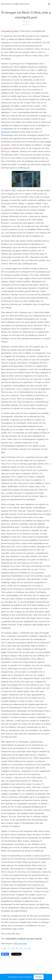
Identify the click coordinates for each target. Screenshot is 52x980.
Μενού (49, 4)
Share (5, 954)
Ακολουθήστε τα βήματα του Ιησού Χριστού (24, 939)
